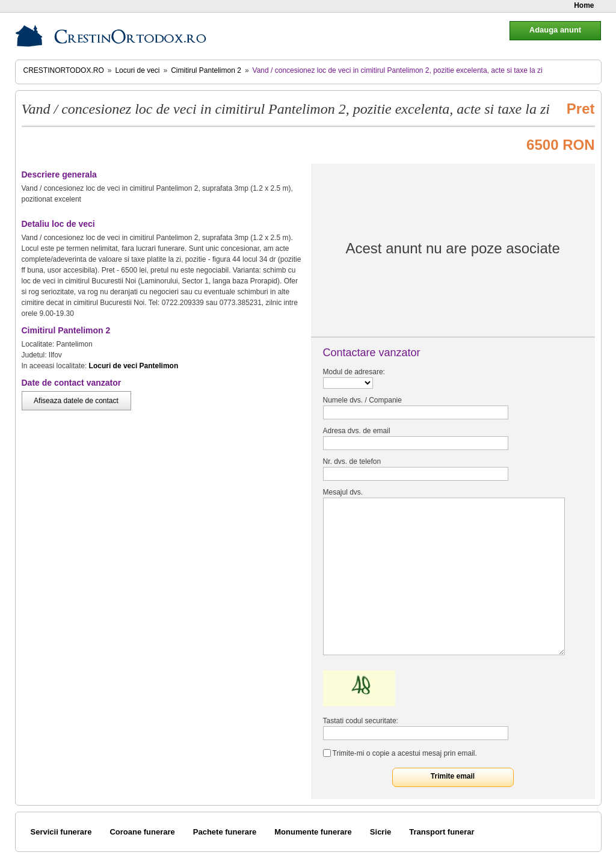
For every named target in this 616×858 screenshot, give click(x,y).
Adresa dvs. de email (357, 431)
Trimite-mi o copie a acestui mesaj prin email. (405, 753)
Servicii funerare (61, 832)
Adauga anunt (555, 30)
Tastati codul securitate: (361, 721)
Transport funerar (442, 832)
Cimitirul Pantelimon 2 (206, 70)
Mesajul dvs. (343, 492)
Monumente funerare (313, 832)
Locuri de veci (137, 70)
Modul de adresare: (354, 372)
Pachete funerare (225, 832)
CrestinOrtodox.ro (64, 70)
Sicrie (380, 832)
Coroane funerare (142, 832)
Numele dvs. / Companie (362, 400)
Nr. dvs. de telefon (352, 461)
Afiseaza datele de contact (76, 401)
